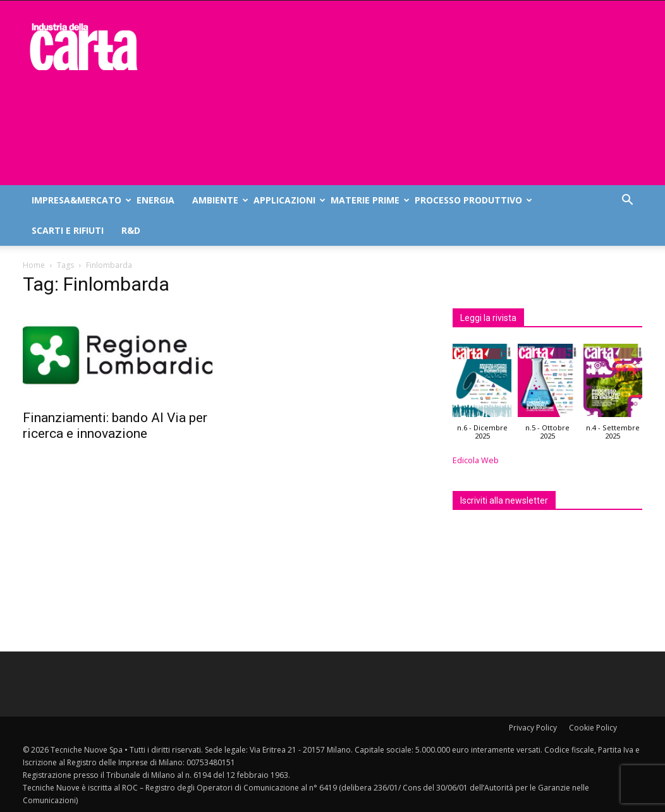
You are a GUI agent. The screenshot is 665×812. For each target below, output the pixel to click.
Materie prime (368, 200)
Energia (156, 200)
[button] (627, 201)
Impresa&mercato (80, 200)
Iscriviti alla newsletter (504, 500)
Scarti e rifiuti (68, 230)
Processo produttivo (472, 200)
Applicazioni (288, 200)
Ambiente (218, 200)
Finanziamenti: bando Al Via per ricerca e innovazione (115, 426)
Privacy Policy (533, 728)
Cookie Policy (593, 728)
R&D (131, 230)
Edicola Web (476, 460)
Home (34, 265)
